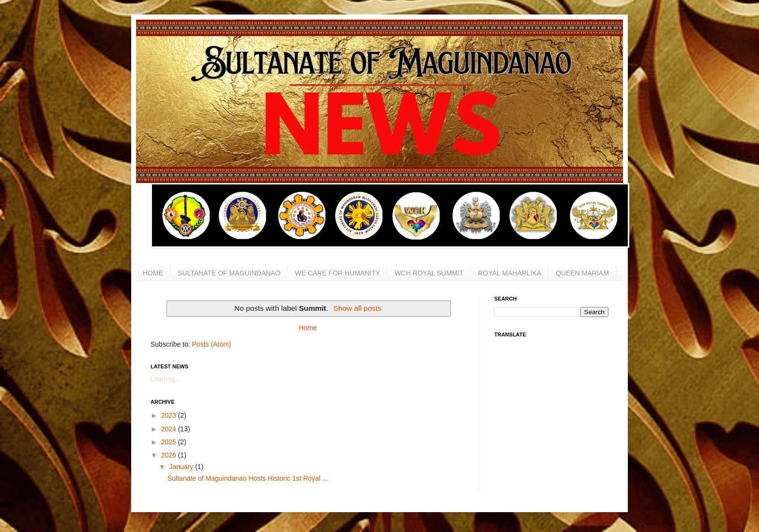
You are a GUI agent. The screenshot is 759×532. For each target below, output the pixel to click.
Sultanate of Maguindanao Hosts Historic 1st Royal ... (248, 478)
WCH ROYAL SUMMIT (429, 273)
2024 (170, 429)
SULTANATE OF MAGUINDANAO (229, 273)
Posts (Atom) (212, 344)
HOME (153, 273)
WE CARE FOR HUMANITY (337, 273)
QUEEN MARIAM (582, 273)
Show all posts (357, 308)
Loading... (166, 379)
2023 (170, 415)
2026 (170, 455)
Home (308, 328)
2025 (170, 442)
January (182, 467)
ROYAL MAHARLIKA (509, 273)
